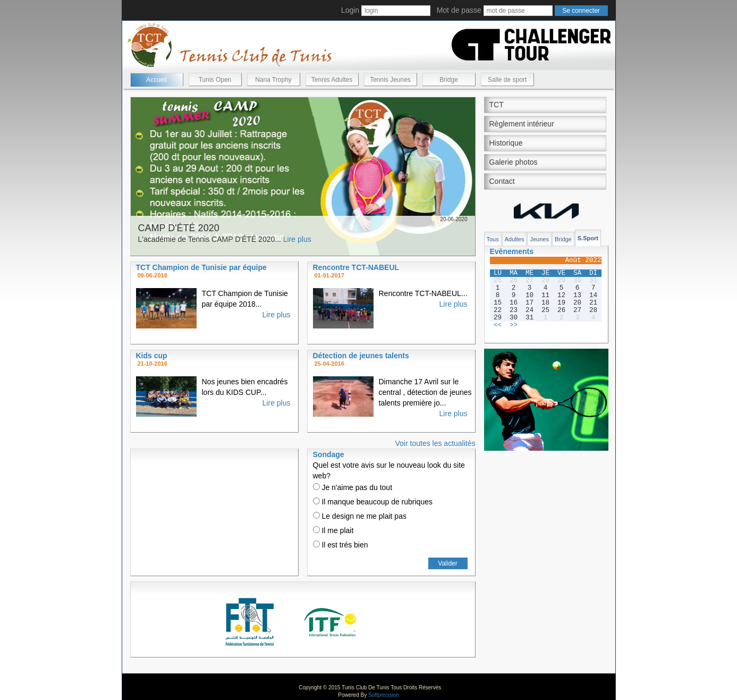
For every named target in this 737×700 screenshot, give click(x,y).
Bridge (449, 80)
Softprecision (384, 695)
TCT (497, 105)
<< (498, 325)
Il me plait (333, 530)
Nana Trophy (273, 80)
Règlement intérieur (522, 124)
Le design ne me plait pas (360, 516)
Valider (447, 563)
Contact (502, 181)
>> (514, 325)
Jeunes (539, 239)
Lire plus (297, 239)
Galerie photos (514, 162)
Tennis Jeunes (390, 80)
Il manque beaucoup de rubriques (373, 502)
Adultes (515, 239)
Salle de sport (507, 80)
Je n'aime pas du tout (353, 487)
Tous (493, 239)
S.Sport (588, 238)
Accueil (156, 80)
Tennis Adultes (332, 80)
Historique (506, 143)
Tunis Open (215, 80)
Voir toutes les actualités (435, 443)
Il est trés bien (341, 545)
